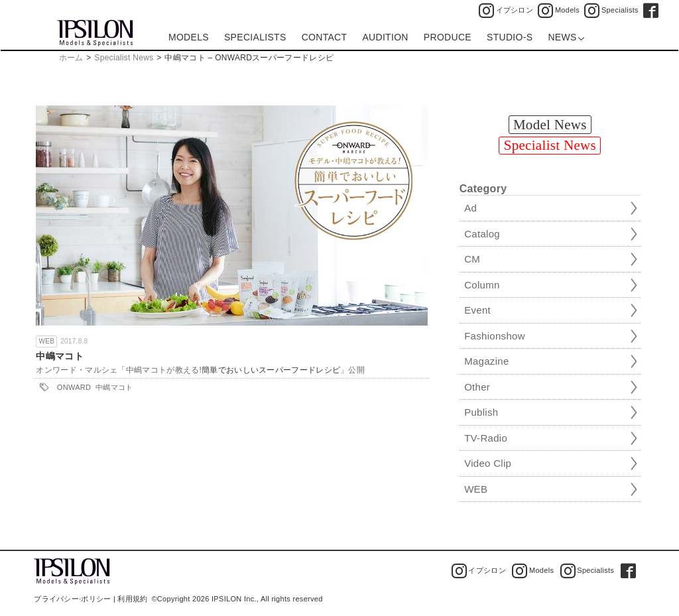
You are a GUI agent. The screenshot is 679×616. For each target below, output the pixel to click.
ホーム (71, 58)
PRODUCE (448, 37)
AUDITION (385, 37)
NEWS (566, 37)
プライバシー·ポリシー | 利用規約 (91, 599)
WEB (46, 341)
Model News (550, 125)
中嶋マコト (60, 356)
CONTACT (325, 37)
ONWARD (74, 387)
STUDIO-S (510, 37)
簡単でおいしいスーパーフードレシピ (271, 370)
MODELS (189, 37)
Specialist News (124, 58)
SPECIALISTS (255, 37)
